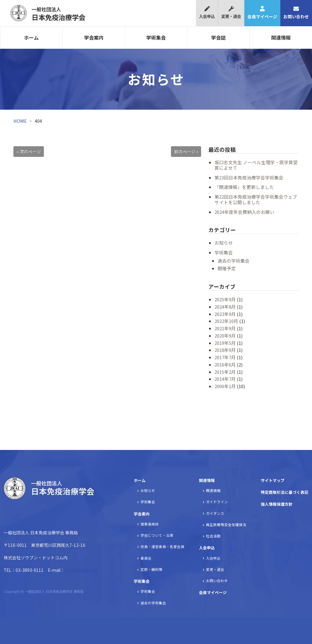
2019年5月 (225, 343)
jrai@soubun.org (81, 570)
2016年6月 (225, 364)
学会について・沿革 (157, 535)
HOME (20, 121)
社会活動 (213, 536)
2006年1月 (225, 386)
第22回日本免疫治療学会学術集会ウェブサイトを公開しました (256, 199)
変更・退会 (231, 13)
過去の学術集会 (234, 261)
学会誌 (218, 37)
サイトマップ (273, 480)
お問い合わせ (296, 13)
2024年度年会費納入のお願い (245, 212)
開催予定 (227, 268)
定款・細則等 (151, 569)
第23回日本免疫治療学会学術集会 (249, 177)
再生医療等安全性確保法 (226, 525)
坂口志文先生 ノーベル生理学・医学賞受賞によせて (256, 165)
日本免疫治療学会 (58, 14)
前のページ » (186, 151)
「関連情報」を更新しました (244, 187)
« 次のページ (29, 151)
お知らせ (224, 243)
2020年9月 (225, 336)
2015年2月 (225, 372)
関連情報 (281, 37)
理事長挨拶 (150, 524)
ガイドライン (217, 502)
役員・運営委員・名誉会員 (162, 547)
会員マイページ (262, 13)
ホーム (31, 37)
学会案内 (94, 37)
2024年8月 (225, 307)
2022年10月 (226, 321)
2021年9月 (225, 328)
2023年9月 (225, 314)
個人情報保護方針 (277, 504)
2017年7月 (225, 357)
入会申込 (207, 13)
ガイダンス (215, 513)
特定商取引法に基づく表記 (285, 492)
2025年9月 (225, 299)
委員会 (146, 558)
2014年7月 (225, 379)
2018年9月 (225, 350)
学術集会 (156, 37)
